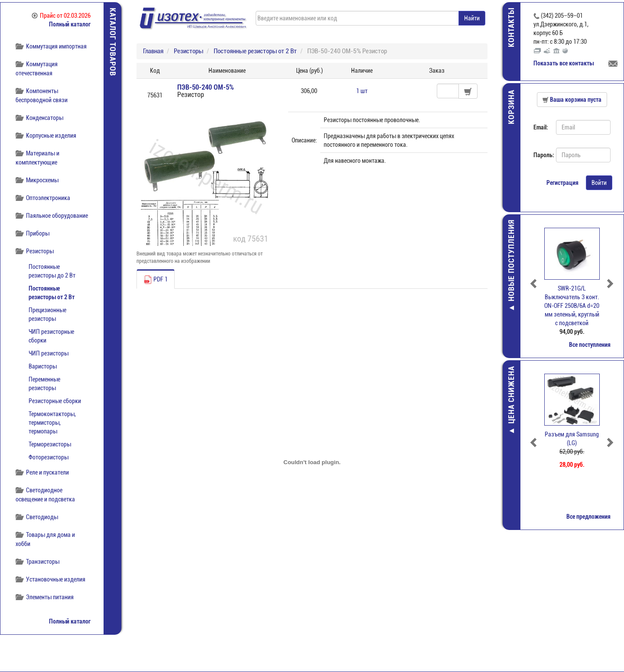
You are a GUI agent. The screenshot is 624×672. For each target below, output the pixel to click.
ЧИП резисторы (49, 353)
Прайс (61, 16)
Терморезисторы (50, 444)
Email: (541, 127)
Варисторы (43, 366)
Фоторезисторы (49, 457)
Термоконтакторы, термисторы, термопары (52, 423)
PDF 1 (156, 280)
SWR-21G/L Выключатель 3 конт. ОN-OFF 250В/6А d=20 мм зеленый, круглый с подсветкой (572, 306)
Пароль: (541, 155)
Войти (599, 183)
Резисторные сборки (55, 401)
